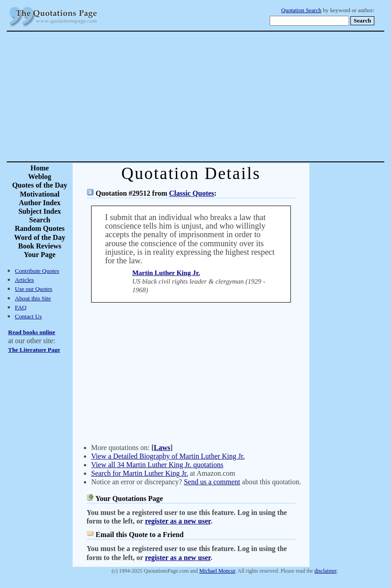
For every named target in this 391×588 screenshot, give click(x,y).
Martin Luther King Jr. (166, 273)
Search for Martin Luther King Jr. (140, 473)
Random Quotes (40, 228)
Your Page (40, 255)
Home (40, 168)
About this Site (33, 298)
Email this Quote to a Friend (140, 535)
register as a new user (177, 521)
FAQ (21, 307)
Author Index (40, 203)
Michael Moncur (217, 571)
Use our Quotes (34, 289)
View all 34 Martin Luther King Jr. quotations (157, 465)
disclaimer (325, 571)
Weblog (40, 177)
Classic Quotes (192, 193)
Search (40, 220)
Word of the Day (39, 237)
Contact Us (28, 316)
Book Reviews (40, 246)
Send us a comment (212, 482)
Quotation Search (301, 10)
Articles (24, 280)
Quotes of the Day (40, 185)
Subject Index (40, 211)
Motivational (40, 194)
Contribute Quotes (37, 271)
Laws (162, 448)
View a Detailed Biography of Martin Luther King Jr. (168, 456)
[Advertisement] (227, 96)
